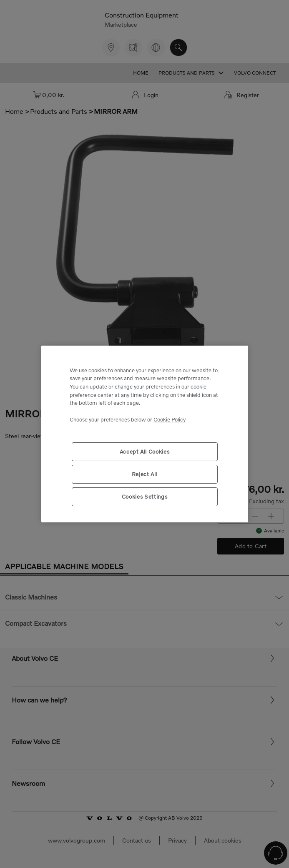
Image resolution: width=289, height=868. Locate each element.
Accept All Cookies (145, 452)
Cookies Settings (145, 497)
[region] (145, 434)
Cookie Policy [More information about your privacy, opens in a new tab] (170, 419)
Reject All (145, 474)
